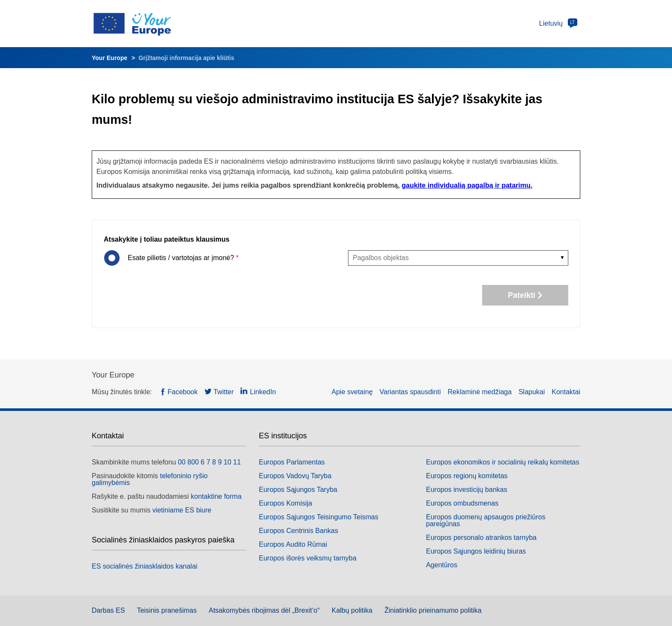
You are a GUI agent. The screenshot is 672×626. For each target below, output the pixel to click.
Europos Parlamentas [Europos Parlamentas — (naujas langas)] (292, 462)
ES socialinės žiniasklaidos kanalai (144, 566)
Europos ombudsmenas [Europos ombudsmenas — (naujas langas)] (462, 503)
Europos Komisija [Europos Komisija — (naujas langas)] (286, 503)
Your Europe (109, 58)
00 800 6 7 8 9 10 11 (209, 462)
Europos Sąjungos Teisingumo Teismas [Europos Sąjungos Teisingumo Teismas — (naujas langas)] (319, 517)
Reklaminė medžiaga (480, 392)
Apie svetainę (352, 392)
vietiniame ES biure (182, 510)
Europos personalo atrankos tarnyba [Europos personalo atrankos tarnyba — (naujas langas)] (481, 538)
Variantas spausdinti (410, 392)
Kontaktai (566, 392)
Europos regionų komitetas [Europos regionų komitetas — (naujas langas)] (467, 476)
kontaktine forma (216, 496)
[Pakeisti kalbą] (557, 24)
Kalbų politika (352, 610)
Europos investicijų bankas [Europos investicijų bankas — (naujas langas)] (466, 490)
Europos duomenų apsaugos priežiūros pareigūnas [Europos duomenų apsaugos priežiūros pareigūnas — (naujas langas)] (486, 520)
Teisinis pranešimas (167, 610)
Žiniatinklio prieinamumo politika (433, 610)
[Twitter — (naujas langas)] (219, 392)
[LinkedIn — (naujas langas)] (258, 392)
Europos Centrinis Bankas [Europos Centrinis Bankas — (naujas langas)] (298, 531)
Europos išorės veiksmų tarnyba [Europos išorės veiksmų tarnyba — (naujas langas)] (308, 558)
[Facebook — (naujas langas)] (179, 392)
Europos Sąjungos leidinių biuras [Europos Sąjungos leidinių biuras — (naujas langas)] (476, 551)
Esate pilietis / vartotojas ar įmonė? (182, 258)
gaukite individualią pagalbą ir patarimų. (467, 185)
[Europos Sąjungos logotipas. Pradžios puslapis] (139, 24)
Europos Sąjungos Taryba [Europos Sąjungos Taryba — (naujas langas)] (298, 490)
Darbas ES (108, 610)
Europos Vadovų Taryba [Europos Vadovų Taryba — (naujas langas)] (295, 476)
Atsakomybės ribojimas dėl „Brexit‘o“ (264, 610)
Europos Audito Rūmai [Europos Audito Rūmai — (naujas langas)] (293, 544)
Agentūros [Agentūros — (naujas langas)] (442, 565)
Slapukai (532, 392)
